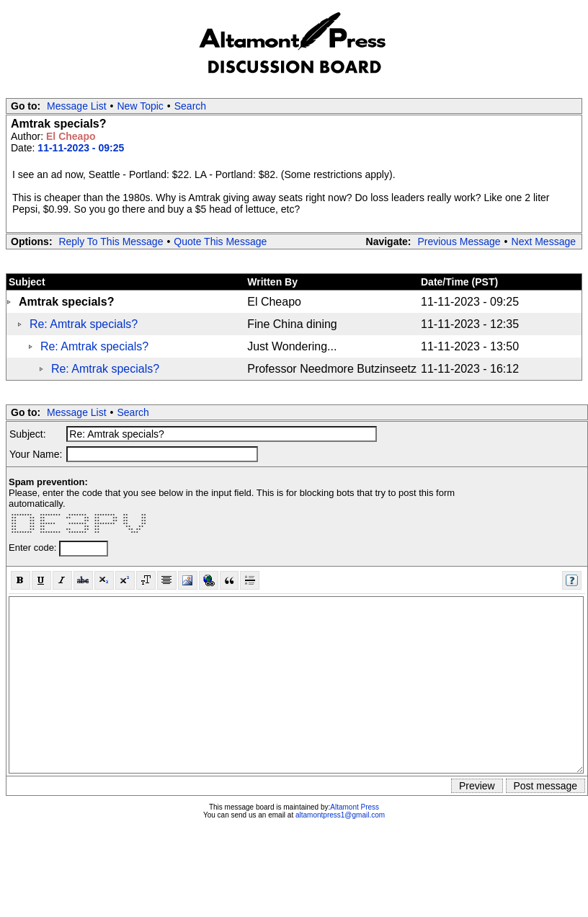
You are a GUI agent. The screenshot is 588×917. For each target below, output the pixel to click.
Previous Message (459, 242)
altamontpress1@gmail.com (340, 815)
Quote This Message (220, 242)
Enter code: (34, 548)
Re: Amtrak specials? (84, 324)
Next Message (544, 242)
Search (190, 106)
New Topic (141, 106)
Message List (76, 106)
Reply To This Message (111, 242)
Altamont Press (355, 807)
